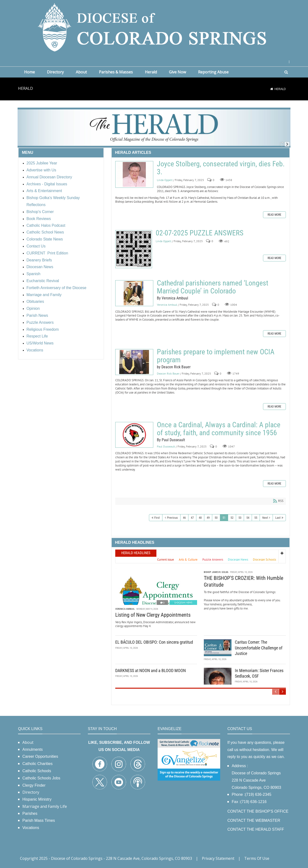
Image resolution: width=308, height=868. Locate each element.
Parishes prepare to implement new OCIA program (134, 362)
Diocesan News (183, 603)
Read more (274, 215)
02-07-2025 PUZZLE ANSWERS (134, 249)
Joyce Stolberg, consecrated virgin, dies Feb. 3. (134, 174)
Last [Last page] (278, 518)
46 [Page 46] (184, 518)
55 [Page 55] (256, 518)
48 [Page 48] (200, 518)
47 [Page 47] (192, 518)
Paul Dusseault (166, 446)
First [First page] (157, 518)
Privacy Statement (218, 858)
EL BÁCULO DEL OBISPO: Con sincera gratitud (154, 642)
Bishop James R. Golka (216, 572)
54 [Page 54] (248, 518)
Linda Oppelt (165, 180)
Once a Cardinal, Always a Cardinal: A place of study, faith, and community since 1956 (134, 435)
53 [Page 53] (240, 518)
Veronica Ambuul (167, 305)
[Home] (272, 89)
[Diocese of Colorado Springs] (154, 27)
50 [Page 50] (216, 518)
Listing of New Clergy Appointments (153, 615)
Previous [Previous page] (172, 518)
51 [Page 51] (224, 518)
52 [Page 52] (232, 518)
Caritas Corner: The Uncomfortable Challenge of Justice (259, 648)
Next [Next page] (265, 518)
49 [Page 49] (208, 518)
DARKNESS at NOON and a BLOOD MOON (151, 670)
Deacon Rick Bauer (168, 373)
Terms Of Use (257, 858)
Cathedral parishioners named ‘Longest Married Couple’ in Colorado (134, 293)
